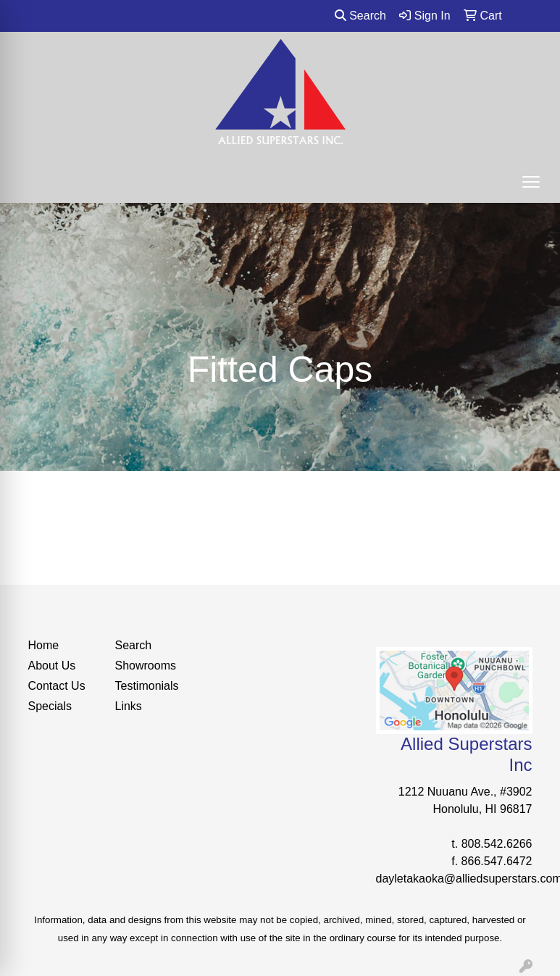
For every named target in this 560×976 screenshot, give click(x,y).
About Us (52, 666)
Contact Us (57, 686)
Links (129, 706)
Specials (50, 706)
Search (360, 16)
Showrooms (146, 666)
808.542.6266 (497, 844)
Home (44, 645)
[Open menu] (531, 182)
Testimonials (147, 686)
